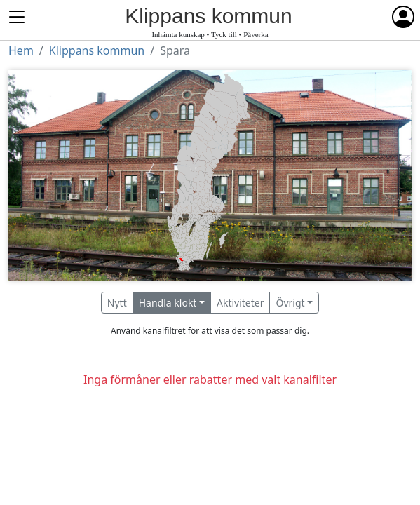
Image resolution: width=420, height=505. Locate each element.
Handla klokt (168, 303)
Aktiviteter (241, 303)
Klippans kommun (97, 50)
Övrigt (290, 303)
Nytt (117, 303)
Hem (21, 50)
